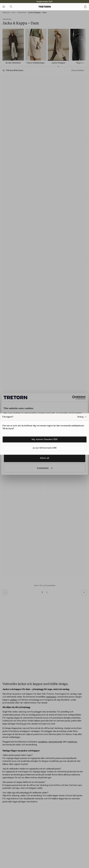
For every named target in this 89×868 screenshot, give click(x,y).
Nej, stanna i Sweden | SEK (45, 439)
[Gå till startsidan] (45, 7)
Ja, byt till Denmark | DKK (44, 448)
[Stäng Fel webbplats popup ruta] (82, 417)
